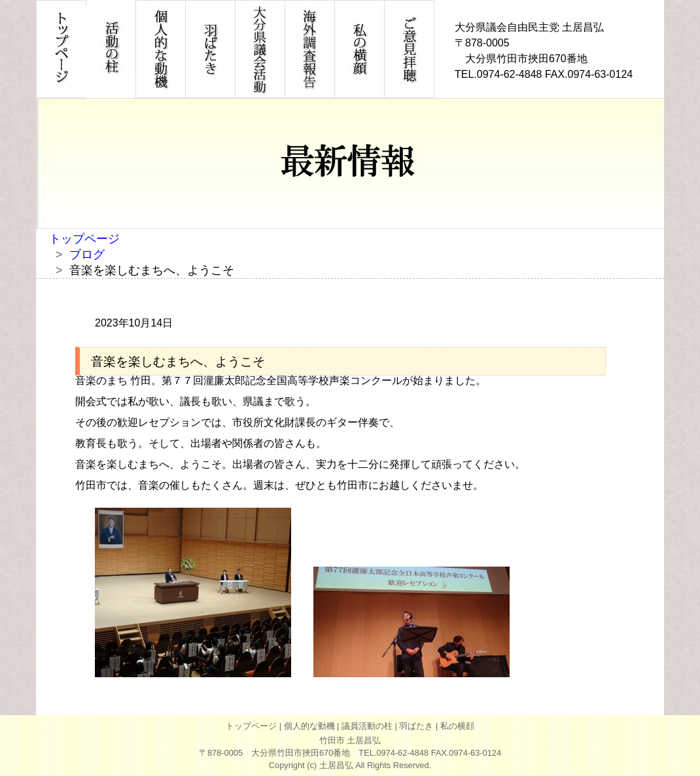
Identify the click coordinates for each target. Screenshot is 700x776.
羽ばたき (416, 726)
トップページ (84, 239)
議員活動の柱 (367, 726)
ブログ (87, 255)
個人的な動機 (309, 726)
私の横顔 (457, 726)
